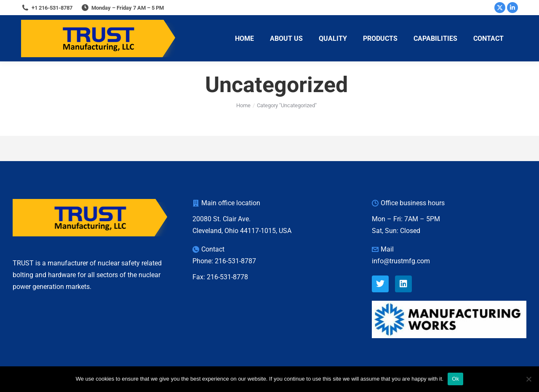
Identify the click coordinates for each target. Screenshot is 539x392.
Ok (455, 379)
